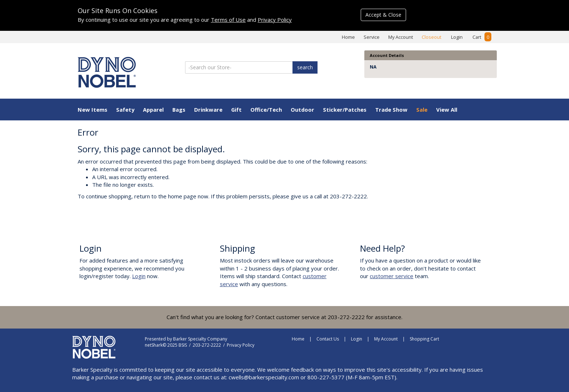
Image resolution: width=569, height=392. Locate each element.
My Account (401, 37)
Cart (482, 37)
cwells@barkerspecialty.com (264, 377)
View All (447, 110)
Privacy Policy (275, 20)
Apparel (153, 110)
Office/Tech (266, 110)
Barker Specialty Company (200, 339)
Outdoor (302, 110)
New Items (93, 110)
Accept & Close (383, 15)
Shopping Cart (424, 339)
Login (457, 37)
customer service (392, 276)
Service (372, 37)
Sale (422, 110)
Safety (125, 110)
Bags (179, 110)
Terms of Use (228, 20)
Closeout (431, 37)
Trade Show (391, 110)
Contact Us (328, 339)
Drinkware (208, 110)
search (305, 67)
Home (348, 37)
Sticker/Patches (345, 110)
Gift (236, 110)
